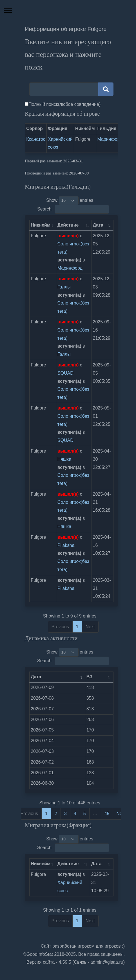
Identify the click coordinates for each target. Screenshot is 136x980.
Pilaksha (66, 545)
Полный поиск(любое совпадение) (64, 104)
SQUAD (65, 373)
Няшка (64, 459)
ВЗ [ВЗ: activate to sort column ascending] (89, 677)
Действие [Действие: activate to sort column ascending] (68, 225)
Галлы (64, 287)
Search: (73, 209)
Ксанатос (36, 139)
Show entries (70, 201)
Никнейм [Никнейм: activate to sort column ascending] (41, 225)
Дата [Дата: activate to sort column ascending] (98, 225)
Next (121, 814)
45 (107, 814)
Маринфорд (110, 139)
